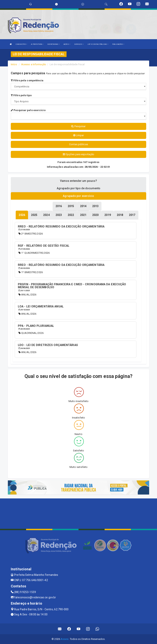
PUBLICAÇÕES (118, 44)
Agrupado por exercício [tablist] (78, 196)
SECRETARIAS (53, 44)
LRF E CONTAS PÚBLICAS (98, 44)
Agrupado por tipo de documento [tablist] (78, 188)
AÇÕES (67, 44)
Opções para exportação (78, 154)
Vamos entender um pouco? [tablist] (78, 181)
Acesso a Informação (34, 64)
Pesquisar (78, 126)
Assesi (65, 639)
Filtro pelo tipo (21, 95)
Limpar (79, 135)
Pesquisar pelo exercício (28, 110)
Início (14, 64)
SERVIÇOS (79, 44)
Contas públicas (78, 144)
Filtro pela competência (27, 80)
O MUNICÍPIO (21, 44)
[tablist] (22, 215)
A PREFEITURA (37, 44)
